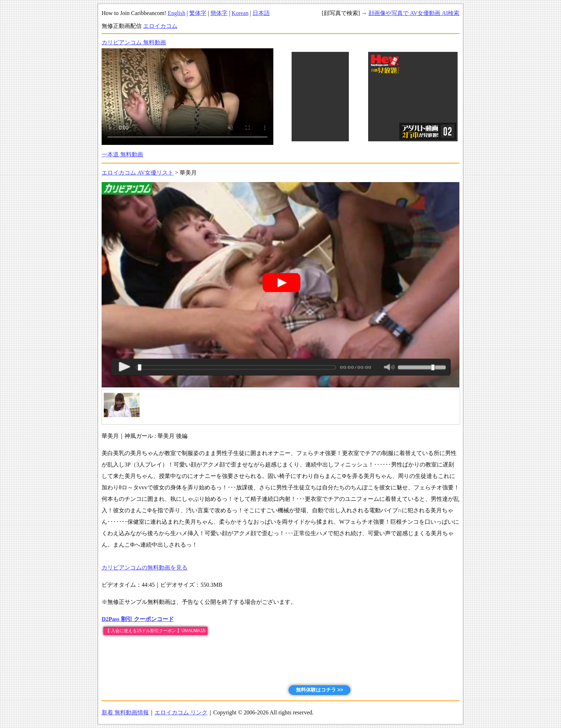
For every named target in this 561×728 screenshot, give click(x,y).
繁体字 (198, 13)
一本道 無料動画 (122, 154)
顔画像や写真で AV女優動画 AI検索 (414, 13)
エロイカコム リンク (181, 712)
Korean (240, 13)
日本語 (261, 13)
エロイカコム (160, 26)
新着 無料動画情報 (125, 712)
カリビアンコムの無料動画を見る (145, 568)
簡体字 (219, 13)
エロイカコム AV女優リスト (138, 173)
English (177, 13)
